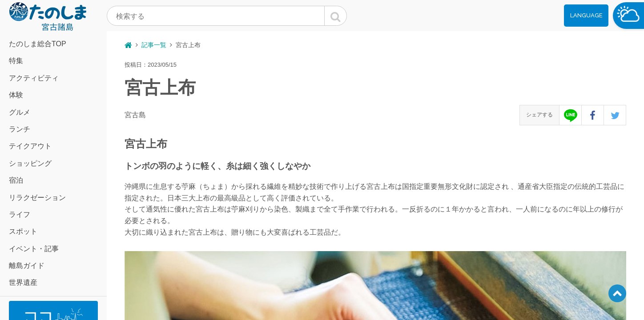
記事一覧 (154, 45)
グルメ (20, 112)
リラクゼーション (37, 198)
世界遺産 (23, 282)
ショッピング (30, 163)
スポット (23, 231)
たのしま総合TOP (38, 44)
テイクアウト (30, 146)
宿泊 (16, 180)
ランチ (20, 129)
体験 (16, 95)
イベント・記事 (34, 249)
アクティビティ (34, 78)
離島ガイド (27, 266)
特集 (16, 61)
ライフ (20, 214)
